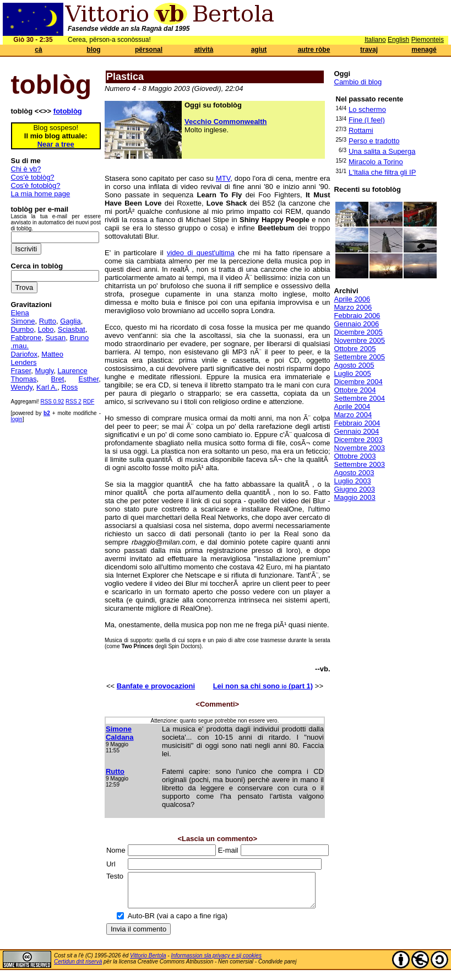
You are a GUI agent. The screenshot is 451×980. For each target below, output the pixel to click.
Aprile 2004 (352, 406)
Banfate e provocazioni (156, 686)
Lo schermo (367, 109)
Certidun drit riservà (78, 968)
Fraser (21, 371)
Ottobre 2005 (355, 349)
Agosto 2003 (354, 473)
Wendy (22, 387)
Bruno (80, 338)
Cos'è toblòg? (33, 177)
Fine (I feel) (367, 120)
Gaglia (70, 321)
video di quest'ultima (201, 253)
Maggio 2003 (355, 497)
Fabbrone (26, 338)
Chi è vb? (26, 169)
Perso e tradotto (374, 141)
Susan (55, 338)
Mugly (45, 371)
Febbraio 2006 (357, 316)
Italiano (375, 40)
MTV (223, 178)
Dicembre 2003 (358, 440)
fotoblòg (68, 111)
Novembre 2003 (360, 448)
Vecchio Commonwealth (226, 122)
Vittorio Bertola (148, 962)
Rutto (48, 321)
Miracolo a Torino (376, 162)
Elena (20, 313)
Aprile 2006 (352, 299)
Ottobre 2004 (355, 390)
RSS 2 (74, 402)
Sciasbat (72, 329)
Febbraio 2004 (357, 423)
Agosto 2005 (354, 365)
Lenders (24, 362)
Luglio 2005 (353, 373)
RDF (89, 402)
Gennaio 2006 (357, 324)
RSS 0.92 (52, 402)
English (398, 40)
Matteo (52, 354)
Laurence (73, 371)
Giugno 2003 (355, 489)
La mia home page (41, 194)
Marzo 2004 (353, 415)
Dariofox (24, 354)
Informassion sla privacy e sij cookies (216, 962)
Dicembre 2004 (358, 382)
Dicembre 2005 (358, 332)
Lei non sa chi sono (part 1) (263, 686)
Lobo (46, 329)
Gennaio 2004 (357, 431)
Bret (58, 379)
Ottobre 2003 (355, 456)
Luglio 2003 (353, 481)
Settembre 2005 (360, 357)
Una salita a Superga (382, 151)
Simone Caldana (120, 733)
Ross (70, 387)
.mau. (20, 346)
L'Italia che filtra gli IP (382, 172)
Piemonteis (428, 40)
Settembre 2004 (360, 398)
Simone (23, 321)
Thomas (24, 379)
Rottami (361, 130)
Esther (88, 379)
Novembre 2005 (360, 340)
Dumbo (23, 329)
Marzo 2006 (353, 307)
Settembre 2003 (360, 464)
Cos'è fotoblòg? (36, 185)
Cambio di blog (358, 82)
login (17, 419)
